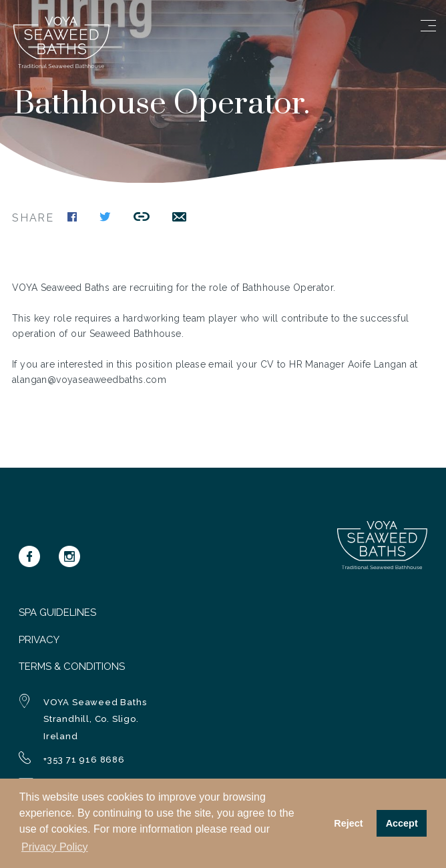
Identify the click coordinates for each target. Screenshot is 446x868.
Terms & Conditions (72, 667)
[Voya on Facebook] (29, 556)
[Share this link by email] (179, 218)
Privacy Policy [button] (55, 847)
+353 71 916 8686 (84, 760)
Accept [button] (402, 823)
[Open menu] (428, 26)
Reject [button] (348, 823)
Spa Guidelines (57, 612)
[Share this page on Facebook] (72, 218)
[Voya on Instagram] (69, 556)
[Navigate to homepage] (61, 65)
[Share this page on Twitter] (105, 218)
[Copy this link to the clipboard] (142, 218)
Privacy (39, 640)
